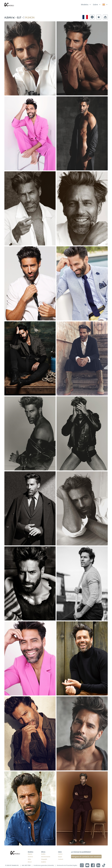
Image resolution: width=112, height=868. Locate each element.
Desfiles (43, 854)
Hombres (30, 857)
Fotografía (44, 859)
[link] (105, 5)
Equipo (60, 857)
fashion (30, 17)
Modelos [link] (85, 5)
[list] (86, 4)
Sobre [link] (95, 5)
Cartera (60, 854)
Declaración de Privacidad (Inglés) (67, 865)
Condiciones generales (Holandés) (44, 865)
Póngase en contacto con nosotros (86, 856)
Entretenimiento (46, 857)
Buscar (30, 862)
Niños (29, 859)
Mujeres (30, 854)
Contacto (61, 859)
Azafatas (44, 862)
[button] (92, 17)
